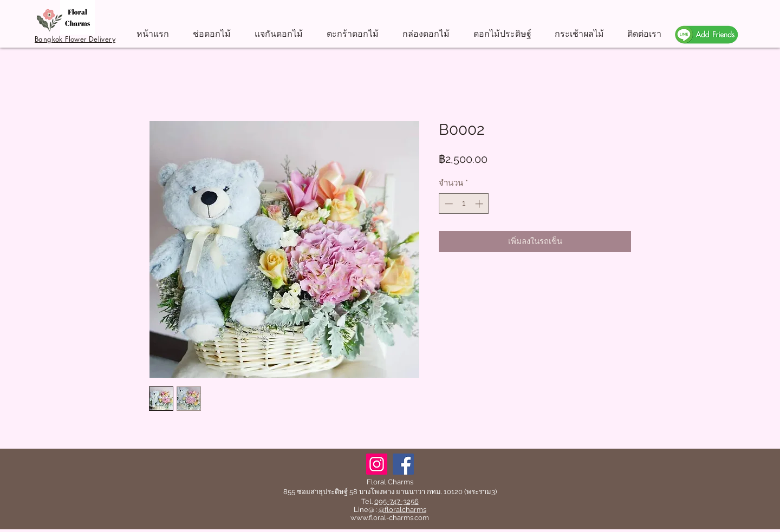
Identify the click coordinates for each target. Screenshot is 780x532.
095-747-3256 (396, 501)
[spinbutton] (464, 204)
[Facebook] (403, 464)
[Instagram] (377, 464)
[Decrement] (448, 204)
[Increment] (480, 204)
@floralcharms (402, 510)
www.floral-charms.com (390, 518)
